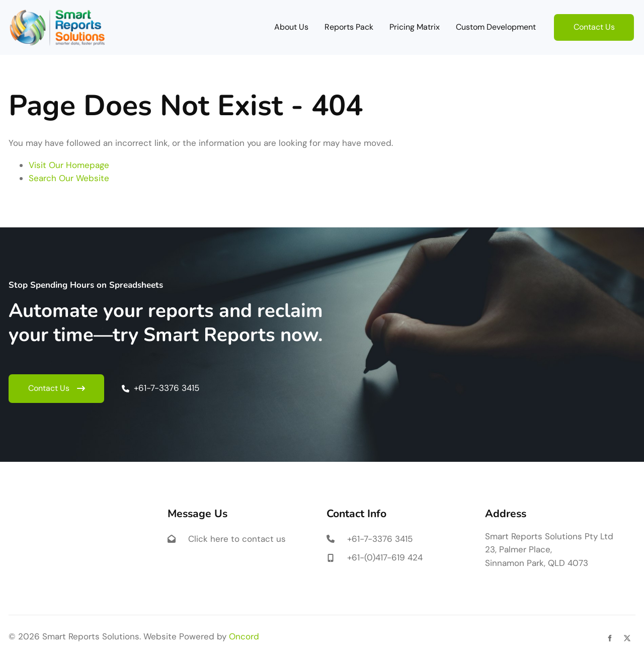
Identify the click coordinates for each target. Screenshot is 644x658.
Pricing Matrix (415, 27)
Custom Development (496, 27)
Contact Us (575, 20)
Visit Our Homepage (69, 165)
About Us (291, 27)
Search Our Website (69, 178)
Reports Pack (349, 27)
